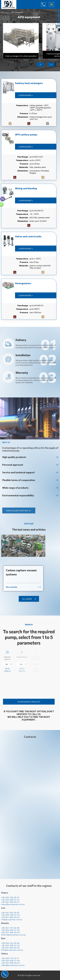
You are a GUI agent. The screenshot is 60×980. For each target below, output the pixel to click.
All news (27, 599)
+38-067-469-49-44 (10, 965)
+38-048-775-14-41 (10, 960)
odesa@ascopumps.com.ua (13, 967)
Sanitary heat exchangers (29, 83)
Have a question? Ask (19, 510)
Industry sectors (7, 655)
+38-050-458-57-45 (10, 932)
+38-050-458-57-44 (10, 962)
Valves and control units (28, 236)
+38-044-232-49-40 (10, 945)
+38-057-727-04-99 (10, 930)
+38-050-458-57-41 (10, 901)
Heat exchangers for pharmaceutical (21, 56)
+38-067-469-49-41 (10, 904)
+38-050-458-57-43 (10, 917)
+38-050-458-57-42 (10, 947)
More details (12, 589)
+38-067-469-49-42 (10, 949)
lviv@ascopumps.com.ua (12, 921)
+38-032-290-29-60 (10, 914)
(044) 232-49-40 (45, 4)
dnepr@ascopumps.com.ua (13, 906)
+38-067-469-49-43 (10, 919)
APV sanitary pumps (26, 134)
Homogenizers (23, 283)
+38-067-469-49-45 (10, 934)
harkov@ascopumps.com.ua (13, 936)
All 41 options (7, 670)
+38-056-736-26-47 (10, 899)
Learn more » (26, 95)
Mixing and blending (26, 188)
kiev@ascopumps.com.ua (12, 952)
